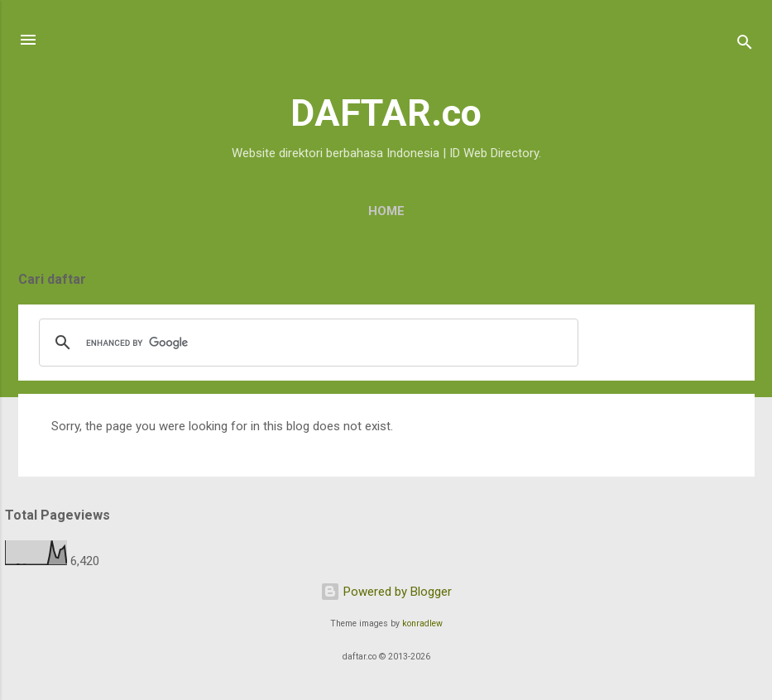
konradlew (422, 623)
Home (386, 211)
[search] (306, 343)
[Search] (745, 45)
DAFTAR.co (386, 113)
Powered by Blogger (386, 592)
